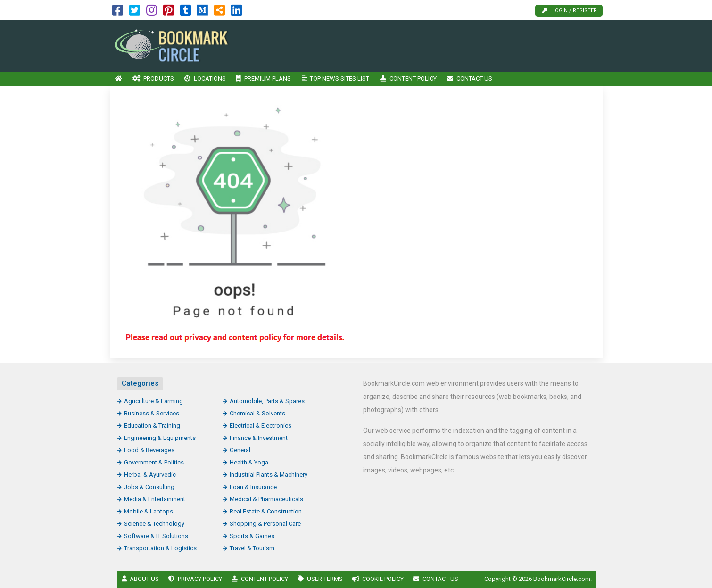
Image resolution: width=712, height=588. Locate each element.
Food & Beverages (149, 450)
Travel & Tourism (252, 548)
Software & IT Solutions (156, 536)
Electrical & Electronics (261, 426)
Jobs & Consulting (149, 487)
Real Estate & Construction (266, 511)
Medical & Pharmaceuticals (266, 499)
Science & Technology (154, 524)
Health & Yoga (249, 462)
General (240, 450)
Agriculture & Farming (153, 401)
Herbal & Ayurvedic (150, 475)
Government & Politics (154, 462)
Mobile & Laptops (149, 511)
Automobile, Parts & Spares (267, 401)
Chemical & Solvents (257, 413)
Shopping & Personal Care (265, 524)
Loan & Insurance (253, 487)
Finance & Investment (259, 438)
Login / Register (570, 11)
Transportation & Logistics (160, 548)
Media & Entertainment (155, 499)
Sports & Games (252, 536)
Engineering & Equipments (160, 438)
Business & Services (152, 413)
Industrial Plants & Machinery (269, 475)
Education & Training (152, 426)
